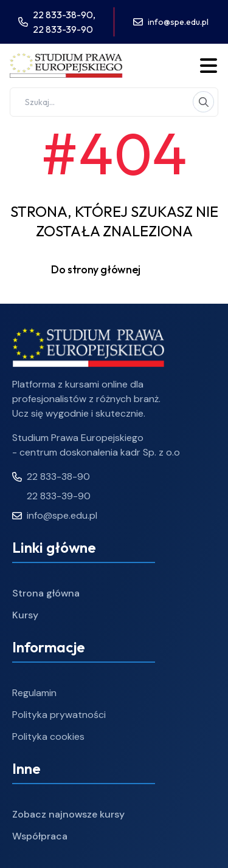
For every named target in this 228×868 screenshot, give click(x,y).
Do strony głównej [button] (114, 270)
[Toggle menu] (209, 66)
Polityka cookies (48, 736)
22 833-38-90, (64, 15)
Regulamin (34, 693)
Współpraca (40, 836)
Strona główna (46, 593)
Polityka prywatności (59, 715)
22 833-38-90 (51, 477)
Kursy (25, 615)
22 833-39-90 (63, 29)
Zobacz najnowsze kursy (68, 814)
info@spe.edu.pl (178, 22)
